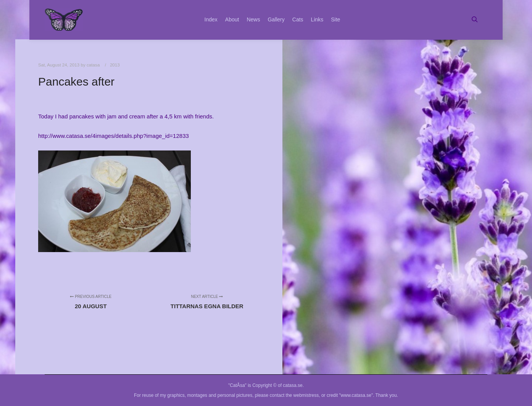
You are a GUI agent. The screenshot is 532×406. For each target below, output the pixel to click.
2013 (115, 65)
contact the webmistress (294, 395)
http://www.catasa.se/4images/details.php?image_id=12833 (114, 136)
